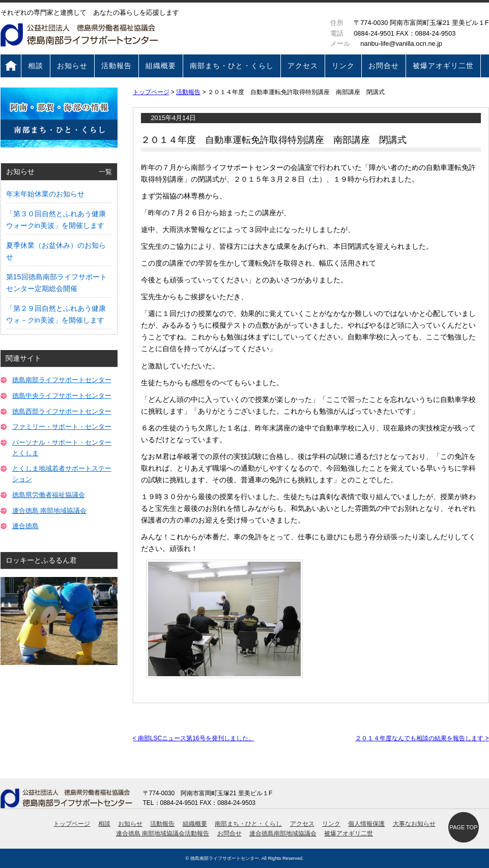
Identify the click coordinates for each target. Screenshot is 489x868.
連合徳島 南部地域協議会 (50, 511)
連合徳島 (25, 526)
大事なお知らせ (414, 824)
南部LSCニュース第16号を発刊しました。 (194, 738)
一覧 (105, 172)
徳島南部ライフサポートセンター (62, 380)
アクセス (303, 66)
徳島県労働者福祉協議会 (49, 495)
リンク (343, 66)
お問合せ (384, 66)
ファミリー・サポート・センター (62, 427)
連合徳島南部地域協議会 (283, 833)
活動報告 (117, 66)
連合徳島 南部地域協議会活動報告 (163, 833)
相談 (36, 66)
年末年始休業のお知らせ (45, 194)
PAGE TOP (463, 827)
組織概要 (161, 66)
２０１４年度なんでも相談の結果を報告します (422, 738)
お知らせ (72, 66)
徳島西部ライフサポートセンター (62, 411)
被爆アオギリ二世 (443, 66)
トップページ (11, 66)
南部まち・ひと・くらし (232, 66)
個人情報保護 (366, 824)
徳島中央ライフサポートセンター (62, 396)
